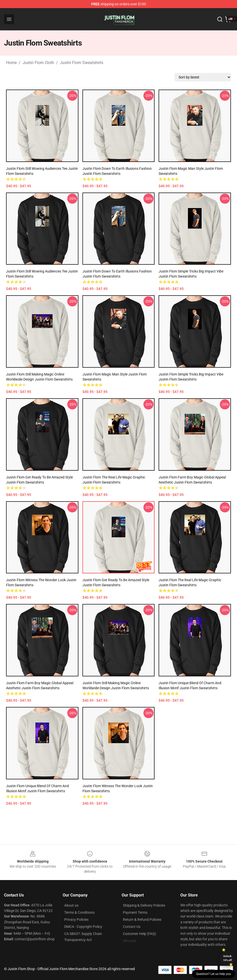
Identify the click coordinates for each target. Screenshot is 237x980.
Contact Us (132, 927)
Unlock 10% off (228, 958)
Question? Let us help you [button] (213, 974)
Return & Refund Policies (142, 920)
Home (11, 63)
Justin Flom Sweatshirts (82, 63)
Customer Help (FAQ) (139, 934)
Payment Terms (135, 912)
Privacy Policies (76, 920)
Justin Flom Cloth (38, 63)
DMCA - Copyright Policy (83, 927)
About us (71, 905)
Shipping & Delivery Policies (144, 905)
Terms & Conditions (79, 912)
